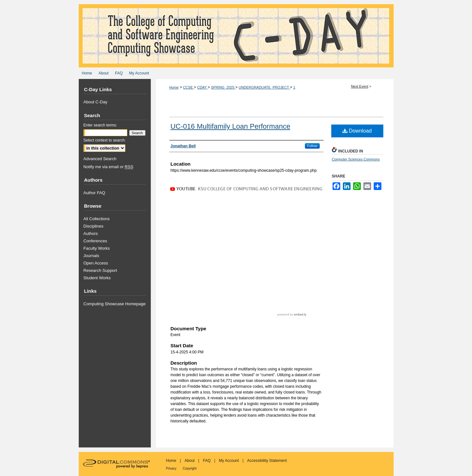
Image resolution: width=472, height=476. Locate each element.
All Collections (97, 219)
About (189, 461)
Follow (312, 146)
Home (174, 87)
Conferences (95, 241)
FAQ (207, 461)
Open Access (96, 263)
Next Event (360, 86)
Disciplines (94, 226)
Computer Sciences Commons (356, 159)
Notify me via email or (108, 167)
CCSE (189, 87)
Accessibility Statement (267, 461)
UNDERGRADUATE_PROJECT (264, 87)
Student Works (97, 278)
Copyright (190, 468)
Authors (91, 234)
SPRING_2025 (223, 87)
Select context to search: (105, 140)
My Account (229, 461)
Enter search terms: (100, 125)
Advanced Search (100, 159)
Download (357, 131)
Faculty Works (97, 248)
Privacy (171, 468)
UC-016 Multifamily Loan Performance (231, 126)
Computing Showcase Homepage (115, 304)
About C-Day (95, 102)
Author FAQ (94, 193)
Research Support (100, 270)
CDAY (203, 87)
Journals (91, 256)
